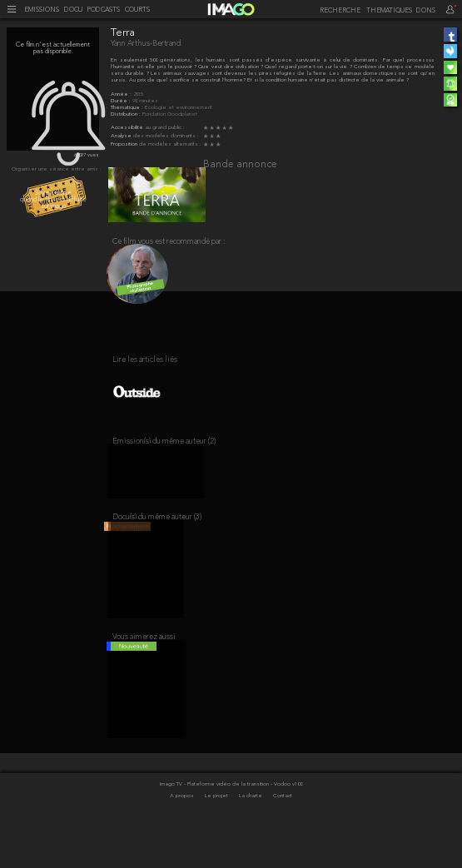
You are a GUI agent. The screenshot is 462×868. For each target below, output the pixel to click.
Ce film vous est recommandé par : (169, 248)
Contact (283, 837)
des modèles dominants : (166, 136)
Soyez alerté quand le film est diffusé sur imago (53, 200)
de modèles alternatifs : (170, 144)
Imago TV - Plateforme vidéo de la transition (215, 825)
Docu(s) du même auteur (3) (157, 545)
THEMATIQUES (389, 11)
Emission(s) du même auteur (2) (164, 462)
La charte (251, 837)
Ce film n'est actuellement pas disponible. (53, 48)
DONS (426, 11)
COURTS (137, 10)
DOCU (73, 10)
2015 (138, 94)
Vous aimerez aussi (144, 671)
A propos (183, 837)
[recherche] (338, 11)
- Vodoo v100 (286, 825)
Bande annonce (240, 165)
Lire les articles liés (145, 372)
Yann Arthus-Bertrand (146, 44)
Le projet (217, 837)
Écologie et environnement (179, 108)
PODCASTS (103, 10)
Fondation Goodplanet (170, 114)
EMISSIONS (42, 10)
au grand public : (165, 128)
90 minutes (145, 101)
